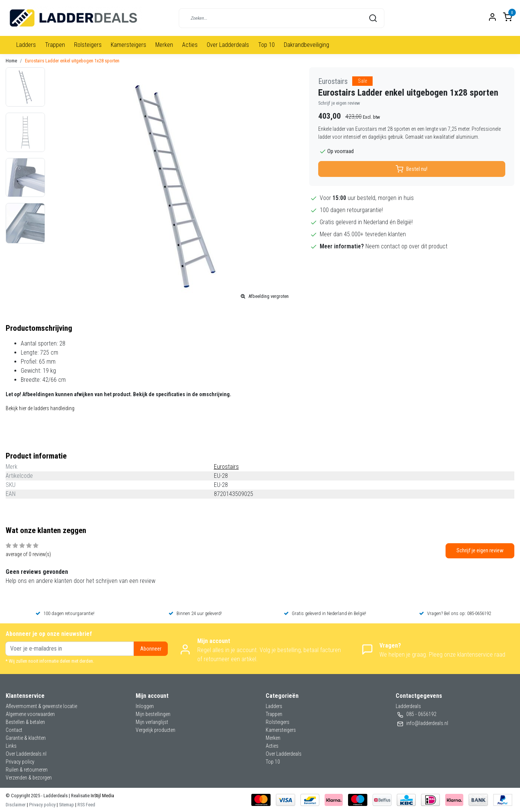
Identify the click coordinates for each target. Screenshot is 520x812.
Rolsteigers (88, 45)
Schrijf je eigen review (339, 103)
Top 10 (266, 45)
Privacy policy (20, 762)
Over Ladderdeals (228, 45)
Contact (14, 730)
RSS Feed (86, 805)
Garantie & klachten (26, 738)
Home (11, 61)
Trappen (55, 45)
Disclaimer (16, 805)
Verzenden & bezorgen (29, 778)
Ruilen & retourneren (27, 770)
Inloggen (145, 706)
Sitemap (67, 805)
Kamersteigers (128, 45)
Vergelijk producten (156, 730)
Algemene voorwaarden (30, 714)
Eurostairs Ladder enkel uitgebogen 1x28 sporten (72, 61)
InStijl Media (102, 796)
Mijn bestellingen (153, 714)
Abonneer (151, 649)
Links (11, 746)
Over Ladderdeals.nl (26, 754)
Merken (164, 45)
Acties (190, 45)
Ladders (26, 45)
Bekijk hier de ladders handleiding (40, 408)
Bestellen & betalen (25, 722)
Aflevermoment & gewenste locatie (41, 706)
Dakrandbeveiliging (306, 45)
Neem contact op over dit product (406, 246)
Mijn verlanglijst (152, 722)
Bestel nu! (412, 169)
